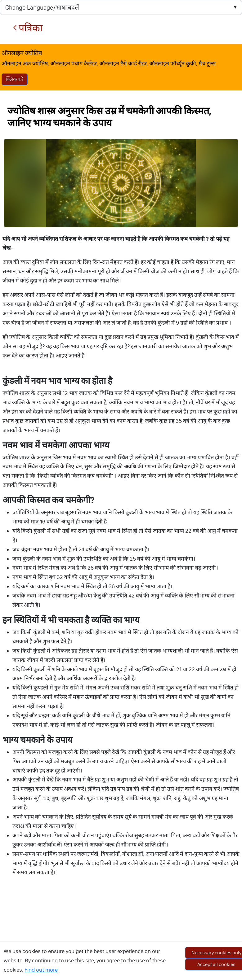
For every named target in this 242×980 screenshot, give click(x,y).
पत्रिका (28, 28)
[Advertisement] (121, 935)
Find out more (41, 970)
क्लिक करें (15, 79)
